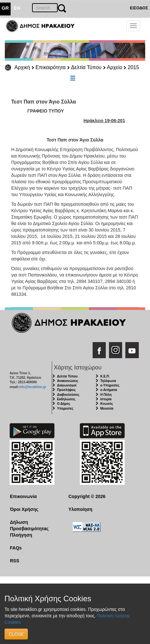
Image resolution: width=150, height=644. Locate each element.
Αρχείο (115, 67)
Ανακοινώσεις (68, 381)
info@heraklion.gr (33, 387)
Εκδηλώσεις (66, 399)
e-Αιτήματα (109, 390)
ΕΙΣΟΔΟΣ (139, 8)
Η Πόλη (106, 395)
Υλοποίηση (81, 509)
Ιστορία (106, 399)
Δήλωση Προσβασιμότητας (29, 525)
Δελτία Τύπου (86, 67)
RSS (15, 561)
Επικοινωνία (23, 496)
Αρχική (22, 67)
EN (17, 8)
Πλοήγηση (21, 535)
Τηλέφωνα (108, 381)
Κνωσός (107, 404)
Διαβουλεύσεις (68, 395)
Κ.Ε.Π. (105, 376)
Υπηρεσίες (65, 408)
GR (5, 8)
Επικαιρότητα (51, 67)
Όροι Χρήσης (24, 509)
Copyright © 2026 (87, 496)
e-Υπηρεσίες (110, 385)
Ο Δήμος (64, 404)
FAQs (16, 548)
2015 (133, 67)
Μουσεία (107, 408)
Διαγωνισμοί (67, 385)
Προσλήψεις (66, 390)
